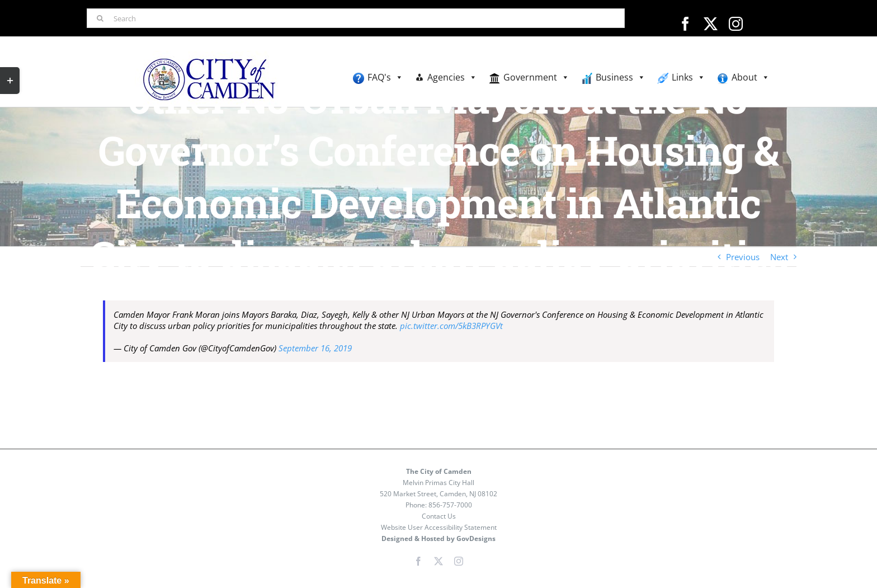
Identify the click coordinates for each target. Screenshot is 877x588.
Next (779, 257)
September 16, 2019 (315, 348)
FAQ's (385, 77)
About (751, 77)
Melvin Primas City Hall (438, 483)
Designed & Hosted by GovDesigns (438, 538)
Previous (743, 257)
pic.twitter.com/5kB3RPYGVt (451, 326)
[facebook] (685, 24)
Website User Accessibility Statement (439, 527)
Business (621, 77)
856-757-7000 (450, 505)
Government (536, 77)
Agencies (452, 77)
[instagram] (736, 24)
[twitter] (711, 24)
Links (689, 77)
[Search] (355, 18)
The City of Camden (439, 471)
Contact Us (439, 516)
